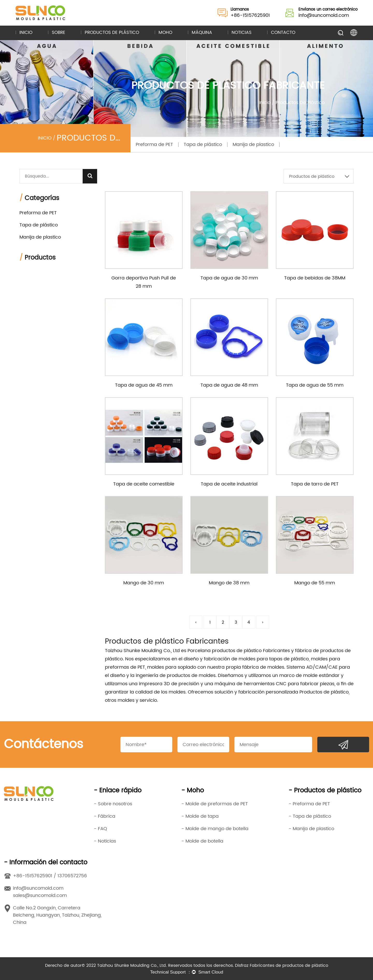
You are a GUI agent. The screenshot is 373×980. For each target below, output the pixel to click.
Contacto (283, 33)
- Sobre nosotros (113, 804)
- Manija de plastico (311, 829)
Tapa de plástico (203, 145)
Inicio (26, 33)
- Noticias (105, 841)
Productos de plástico (112, 33)
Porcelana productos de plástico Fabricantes (239, 651)
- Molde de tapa (200, 816)
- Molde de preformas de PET (215, 804)
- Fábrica (105, 816)
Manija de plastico (253, 145)
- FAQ (100, 829)
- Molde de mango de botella (215, 829)
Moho (165, 33)
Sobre (59, 33)
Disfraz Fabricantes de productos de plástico (282, 966)
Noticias (242, 33)
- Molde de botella (202, 841)
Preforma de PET (154, 145)
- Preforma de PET (309, 804)
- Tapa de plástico (310, 816)
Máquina (202, 33)
